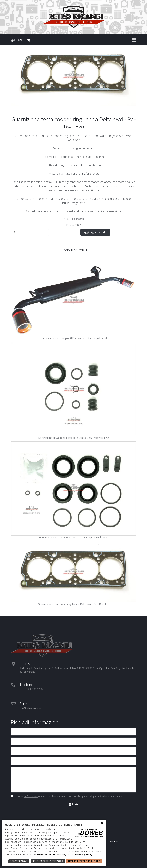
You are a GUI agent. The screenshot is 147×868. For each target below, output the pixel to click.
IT (15, 40)
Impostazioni (19, 861)
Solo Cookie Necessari (48, 861)
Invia (73, 804)
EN (20, 40)
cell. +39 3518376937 (31, 689)
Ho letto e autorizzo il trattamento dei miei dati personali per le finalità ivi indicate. (67, 796)
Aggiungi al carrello (95, 232)
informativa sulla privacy (49, 855)
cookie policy (83, 855)
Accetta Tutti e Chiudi (84, 861)
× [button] (102, 824)
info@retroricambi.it (31, 708)
